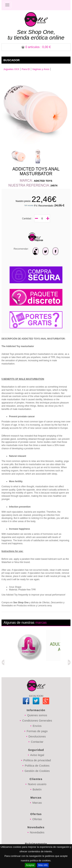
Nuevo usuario (37, 784)
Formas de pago (37, 731)
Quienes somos (37, 715)
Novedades (37, 832)
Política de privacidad (37, 760)
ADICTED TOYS (43, 181)
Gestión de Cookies (37, 771)
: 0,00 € (36, 47)
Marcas (37, 803)
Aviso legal (37, 755)
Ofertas (37, 819)
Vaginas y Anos (41, 69)
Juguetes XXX (11, 69)
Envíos (37, 726)
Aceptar (30, 865)
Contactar (37, 742)
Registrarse (58, 5)
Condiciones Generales (37, 720)
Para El (26, 69)
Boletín (37, 789)
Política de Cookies (37, 766)
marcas (41, 623)
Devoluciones (37, 736)
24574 (54, 186)
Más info (43, 865)
